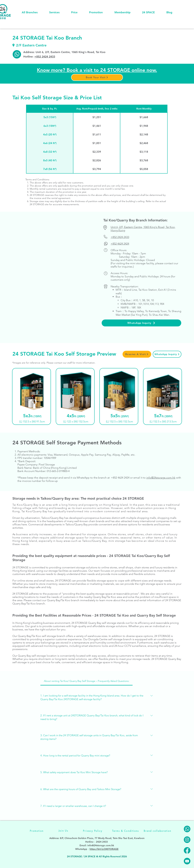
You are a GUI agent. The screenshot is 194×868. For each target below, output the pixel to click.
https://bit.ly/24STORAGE (104, 849)
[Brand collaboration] (157, 831)
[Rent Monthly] (144, 109)
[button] (97, 77)
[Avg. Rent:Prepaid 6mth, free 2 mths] (97, 109)
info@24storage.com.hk (101, 845)
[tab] (86, 681)
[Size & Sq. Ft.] (50, 109)
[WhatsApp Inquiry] (141, 323)
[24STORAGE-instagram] (187, 840)
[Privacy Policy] (93, 831)
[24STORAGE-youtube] (187, 861)
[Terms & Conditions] (126, 831)
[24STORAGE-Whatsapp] (187, 829)
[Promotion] (37, 831)
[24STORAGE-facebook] (187, 850)
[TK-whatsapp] (17, 54)
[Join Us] (63, 831)
